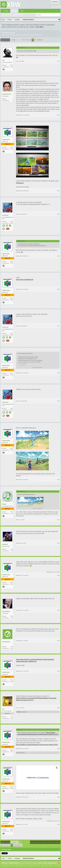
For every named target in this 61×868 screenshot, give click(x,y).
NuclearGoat (6, 611)
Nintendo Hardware (16, 35)
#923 (58, 191)
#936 (58, 671)
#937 (58, 708)
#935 (58, 641)
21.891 (11, 147)
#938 (58, 749)
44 (25, 40)
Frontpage (6, 11)
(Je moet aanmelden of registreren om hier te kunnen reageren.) (45, 842)
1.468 (12, 717)
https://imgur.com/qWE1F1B (25, 280)
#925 (58, 256)
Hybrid (32, 35)
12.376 (11, 222)
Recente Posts (19, 15)
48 (35, 40)
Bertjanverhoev (7, 94)
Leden (22, 11)
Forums (14, 11)
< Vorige (13, 40)
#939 (58, 797)
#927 (58, 326)
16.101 (11, 65)
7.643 (12, 512)
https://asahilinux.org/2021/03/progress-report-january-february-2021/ (37, 745)
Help (40, 863)
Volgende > (40, 40)
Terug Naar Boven (52, 863)
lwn (3, 709)
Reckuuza (5, 215)
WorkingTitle (6, 642)
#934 (58, 610)
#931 (58, 520)
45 (28, 40)
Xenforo (16, 863)
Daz (3, 60)
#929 (58, 401)
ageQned (5, 544)
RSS (59, 863)
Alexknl (18, 712)
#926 (58, 289)
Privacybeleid (57, 866)
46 (30, 40)
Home (44, 863)
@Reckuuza (20, 183)
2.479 (12, 647)
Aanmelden (55, 2)
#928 (58, 373)
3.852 (12, 616)
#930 (58, 480)
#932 (58, 543)
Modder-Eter (6, 139)
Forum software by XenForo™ (15, 866)
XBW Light (4, 863)
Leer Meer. (40, 27)
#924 (58, 214)
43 (23, 40)
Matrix (4, 504)
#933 (58, 575)
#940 (58, 824)
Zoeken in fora (8, 15)
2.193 (12, 549)
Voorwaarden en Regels (47, 866)
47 (33, 40)
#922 (58, 115)
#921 (58, 61)
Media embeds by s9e (34, 866)
